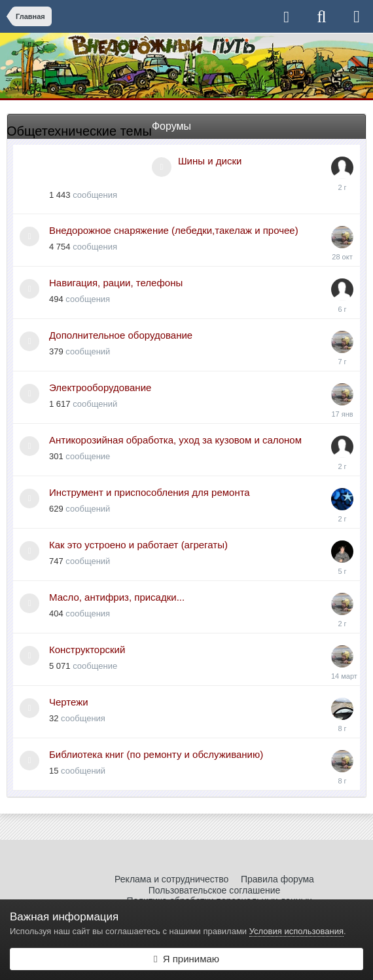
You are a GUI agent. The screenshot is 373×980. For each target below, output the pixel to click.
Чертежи (69, 702)
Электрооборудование (100, 387)
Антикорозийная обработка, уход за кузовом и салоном (175, 440)
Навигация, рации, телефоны (116, 283)
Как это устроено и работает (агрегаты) (138, 545)
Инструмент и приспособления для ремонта (150, 492)
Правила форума (277, 879)
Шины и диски (210, 161)
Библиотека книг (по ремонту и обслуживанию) (156, 754)
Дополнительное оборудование (121, 335)
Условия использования (296, 931)
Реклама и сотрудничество (171, 879)
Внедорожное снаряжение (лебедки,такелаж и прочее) (174, 230)
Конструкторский (87, 650)
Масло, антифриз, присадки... (117, 597)
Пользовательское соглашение (215, 890)
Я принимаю (186, 959)
